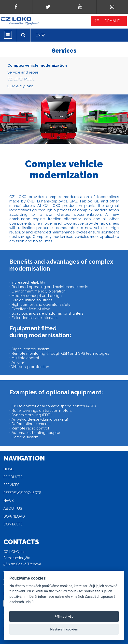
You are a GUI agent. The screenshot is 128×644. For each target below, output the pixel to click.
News (8, 501)
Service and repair (23, 72)
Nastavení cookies (64, 629)
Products (13, 477)
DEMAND (113, 21)
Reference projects (22, 493)
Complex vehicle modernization (37, 65)
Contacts (13, 524)
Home (9, 469)
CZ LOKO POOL (21, 79)
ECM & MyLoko (20, 86)
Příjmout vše (64, 616)
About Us (13, 508)
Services (11, 485)
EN (38, 35)
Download (14, 516)
